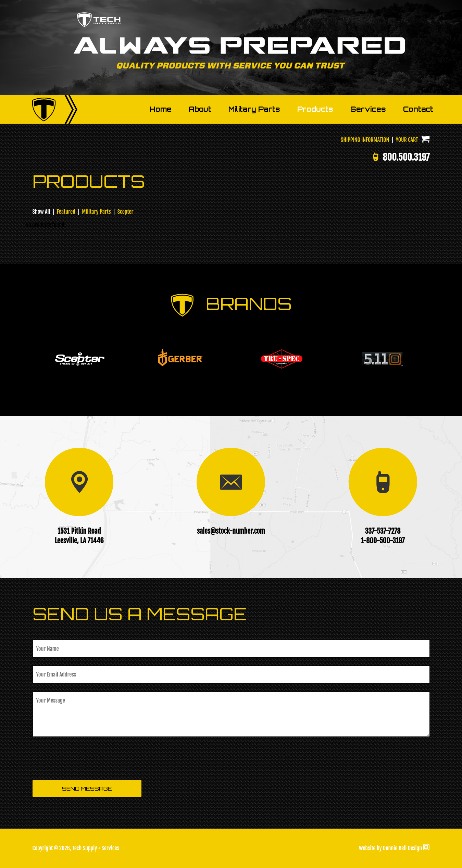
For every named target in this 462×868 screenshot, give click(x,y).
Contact (418, 109)
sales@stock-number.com (231, 531)
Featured (66, 212)
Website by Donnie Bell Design (394, 848)
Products (315, 109)
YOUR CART (413, 140)
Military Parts (254, 109)
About (200, 109)
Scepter (126, 212)
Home (161, 109)
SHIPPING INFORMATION (365, 140)
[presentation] (85, 759)
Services (368, 109)
